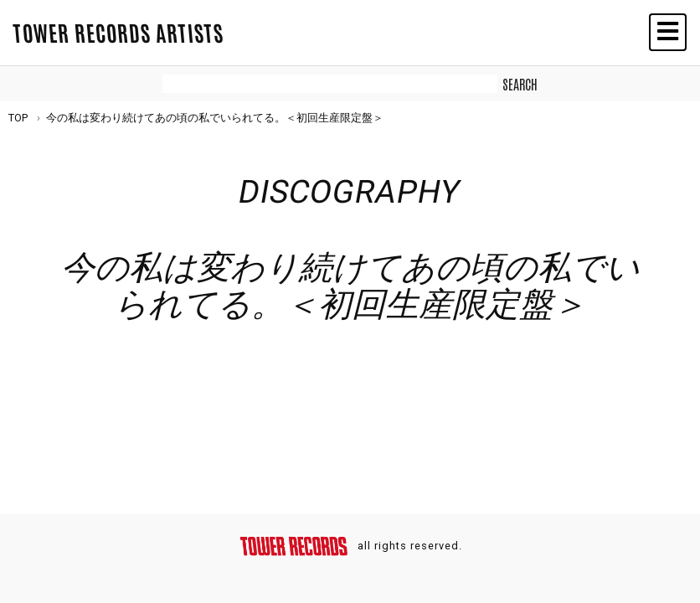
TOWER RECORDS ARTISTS (118, 32)
